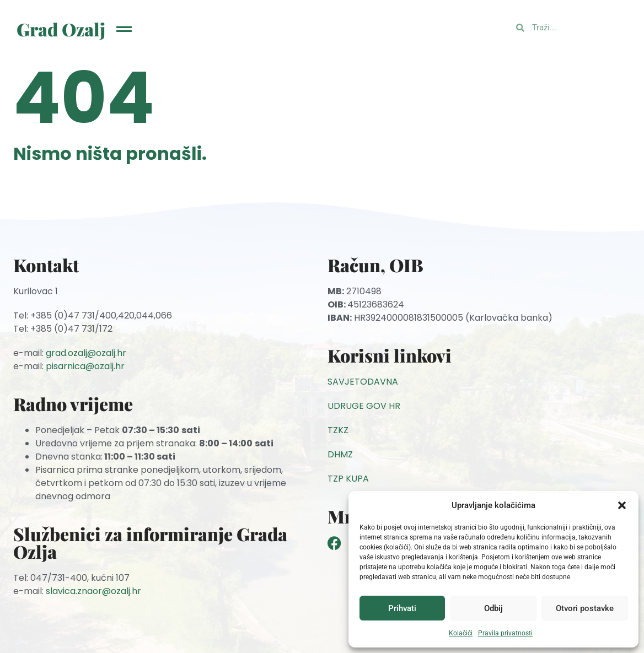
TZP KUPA (348, 479)
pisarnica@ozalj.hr (85, 366)
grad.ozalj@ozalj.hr (86, 353)
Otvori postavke (585, 608)
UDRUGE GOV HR (364, 406)
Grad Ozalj (61, 29)
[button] (622, 505)
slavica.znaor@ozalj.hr (93, 591)
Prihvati (402, 608)
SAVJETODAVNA (363, 382)
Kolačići (461, 633)
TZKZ (338, 430)
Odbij (493, 608)
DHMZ (340, 454)
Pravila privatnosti (505, 633)
